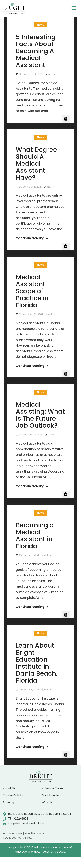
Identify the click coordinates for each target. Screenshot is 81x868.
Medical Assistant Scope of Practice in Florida (32, 291)
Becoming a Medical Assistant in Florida (35, 536)
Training (8, 802)
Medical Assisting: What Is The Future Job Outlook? (40, 415)
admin (52, 74)
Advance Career (53, 788)
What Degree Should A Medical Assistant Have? (36, 163)
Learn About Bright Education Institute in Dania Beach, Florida (37, 663)
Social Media (50, 795)
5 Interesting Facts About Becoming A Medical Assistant (36, 51)
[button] (74, 8)
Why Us (47, 802)
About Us (9, 788)
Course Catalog (14, 795)
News (41, 25)
